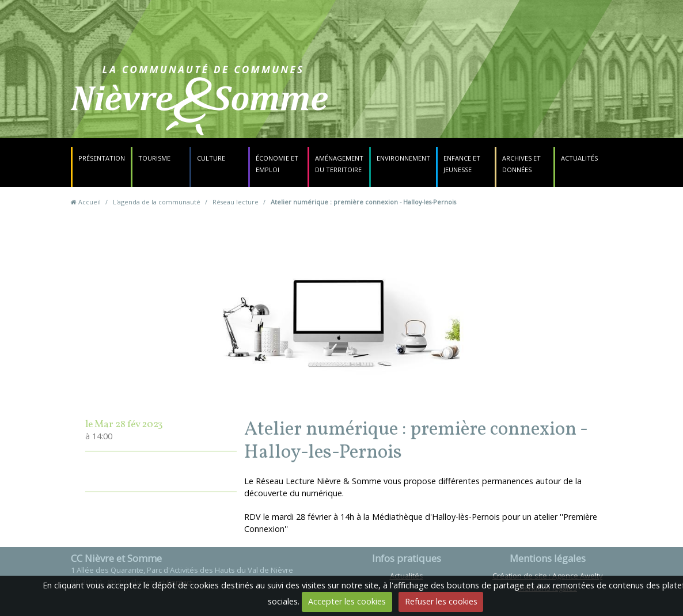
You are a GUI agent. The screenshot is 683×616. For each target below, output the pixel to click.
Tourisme (154, 158)
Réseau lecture (236, 202)
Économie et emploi (277, 164)
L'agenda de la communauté (157, 202)
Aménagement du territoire (339, 164)
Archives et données (521, 164)
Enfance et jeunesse (462, 164)
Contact (414, 106)
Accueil (90, 202)
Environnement (403, 158)
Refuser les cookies (441, 601)
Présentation (102, 158)
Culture (211, 158)
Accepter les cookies (347, 601)
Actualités (579, 158)
